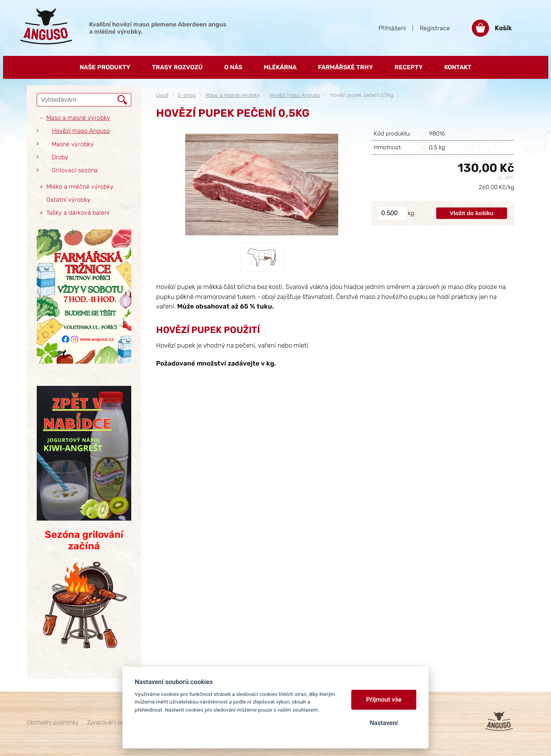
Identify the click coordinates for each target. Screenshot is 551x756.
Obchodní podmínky (53, 722)
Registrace (435, 28)
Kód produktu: (392, 134)
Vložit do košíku (472, 213)
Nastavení (384, 723)
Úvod (162, 95)
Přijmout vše (384, 700)
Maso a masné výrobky (233, 95)
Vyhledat (122, 100)
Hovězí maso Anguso (295, 95)
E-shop (187, 95)
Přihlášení (392, 28)
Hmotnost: (388, 147)
